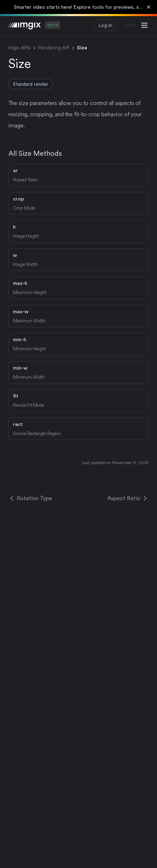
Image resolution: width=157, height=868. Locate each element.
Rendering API (54, 48)
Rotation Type (30, 498)
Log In (105, 25)
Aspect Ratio (128, 498)
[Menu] (144, 25)
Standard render (31, 84)
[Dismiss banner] (149, 7)
